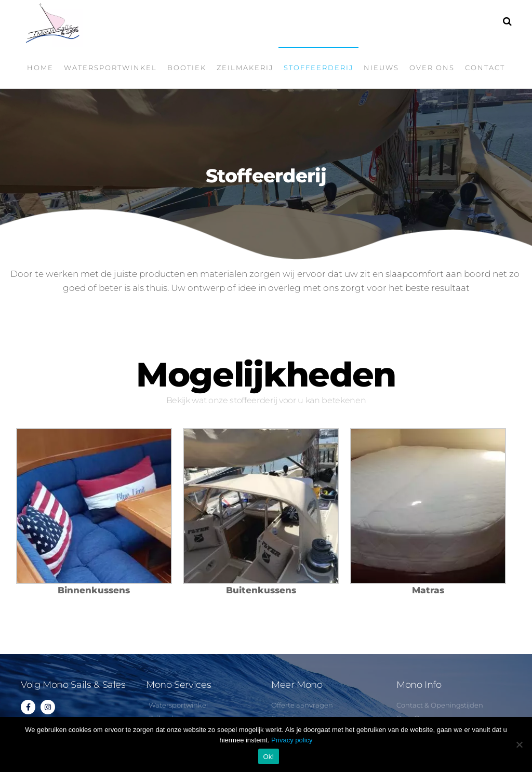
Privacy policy (292, 740)
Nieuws (381, 68)
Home (40, 68)
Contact (485, 68)
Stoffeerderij (318, 68)
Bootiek (187, 68)
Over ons (432, 68)
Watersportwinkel (110, 68)
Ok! (269, 757)
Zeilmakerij (245, 68)
